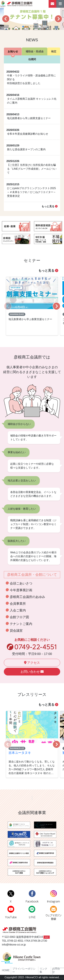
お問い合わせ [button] (32, 672)
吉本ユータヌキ (20, 753)
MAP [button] (47, 937)
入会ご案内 (18, 610)
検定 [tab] (54, 51)
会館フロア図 (19, 617)
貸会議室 (16, 631)
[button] (6, 19)
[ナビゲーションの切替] (60, 4)
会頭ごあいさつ (21, 583)
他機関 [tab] (32, 59)
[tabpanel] (32, 137)
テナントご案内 (21, 624)
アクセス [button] (32, 663)
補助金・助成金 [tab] (35, 51)
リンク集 (43, 970)
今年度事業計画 (21, 590)
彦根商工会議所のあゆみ (27, 597)
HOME (6, 970)
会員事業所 (18, 604)
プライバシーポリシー (24, 970)
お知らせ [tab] (13, 51)
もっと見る (50, 206)
